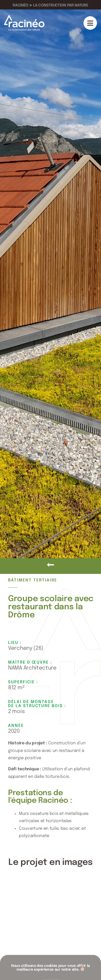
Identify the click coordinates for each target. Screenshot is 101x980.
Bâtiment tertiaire (33, 580)
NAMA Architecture (32, 668)
